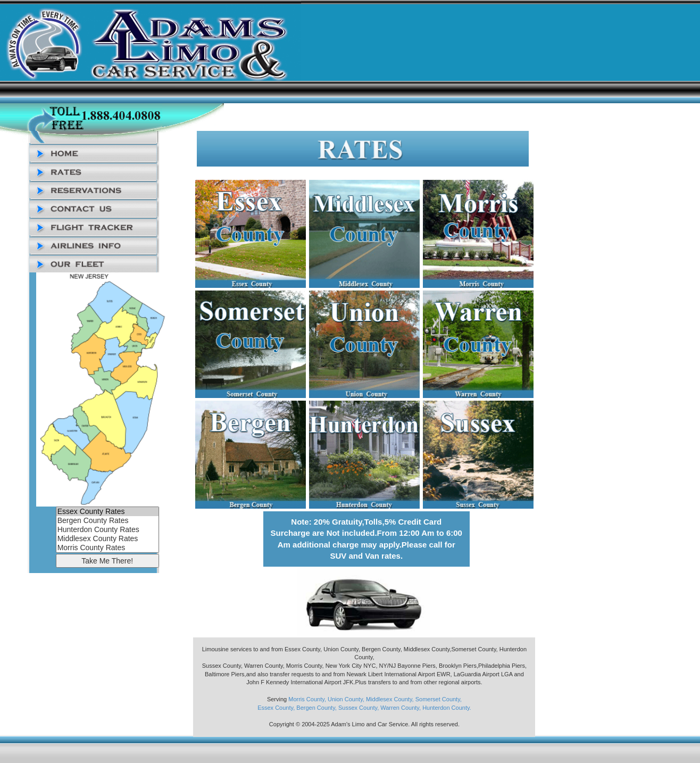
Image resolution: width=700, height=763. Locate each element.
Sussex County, (359, 708)
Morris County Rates (107, 548)
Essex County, (276, 708)
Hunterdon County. (447, 708)
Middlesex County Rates (107, 539)
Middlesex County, (390, 699)
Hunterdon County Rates (107, 530)
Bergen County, (316, 708)
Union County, (346, 699)
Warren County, (401, 708)
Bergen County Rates (107, 521)
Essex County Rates (107, 512)
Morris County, (307, 699)
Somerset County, (439, 699)
